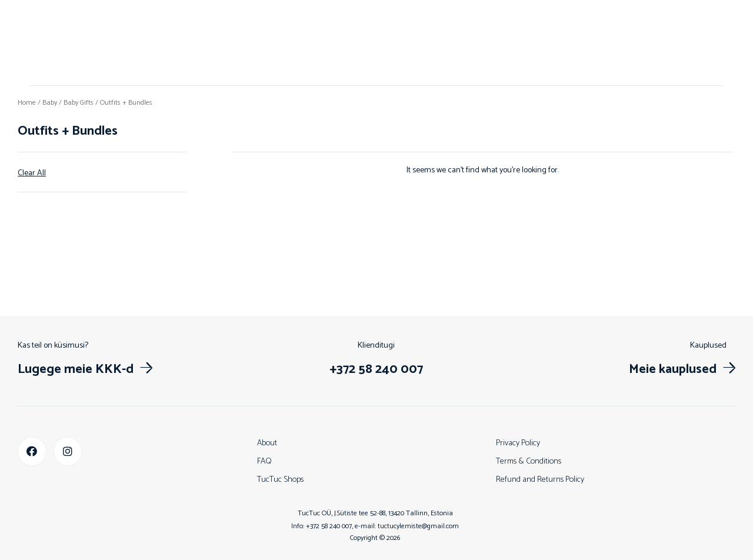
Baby (50, 103)
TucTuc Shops (280, 480)
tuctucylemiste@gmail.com (418, 526)
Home (27, 103)
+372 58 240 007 (329, 526)
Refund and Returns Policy (540, 480)
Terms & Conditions (529, 461)
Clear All (32, 174)
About (267, 443)
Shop (376, 43)
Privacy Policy (518, 443)
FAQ (264, 461)
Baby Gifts (79, 103)
